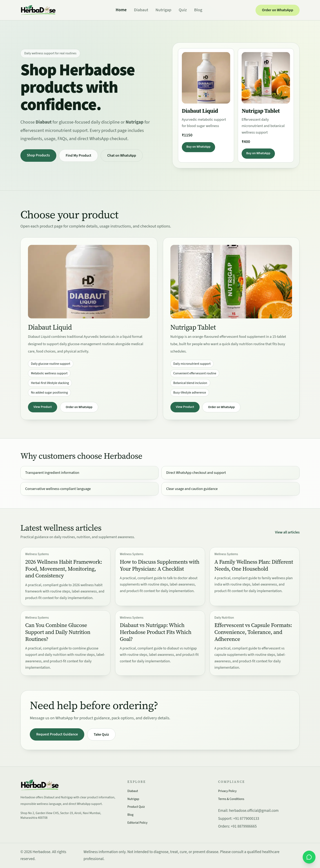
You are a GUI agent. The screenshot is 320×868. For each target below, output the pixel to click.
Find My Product (78, 156)
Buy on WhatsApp (198, 147)
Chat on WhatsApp (122, 156)
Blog (198, 10)
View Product (43, 407)
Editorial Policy (137, 823)
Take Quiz (101, 735)
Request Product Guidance (57, 734)
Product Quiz (136, 807)
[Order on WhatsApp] (309, 857)
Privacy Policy (227, 791)
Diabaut (141, 10)
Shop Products (38, 155)
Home (121, 10)
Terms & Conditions (231, 799)
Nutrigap (163, 10)
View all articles (287, 532)
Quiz (183, 10)
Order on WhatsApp (278, 10)
